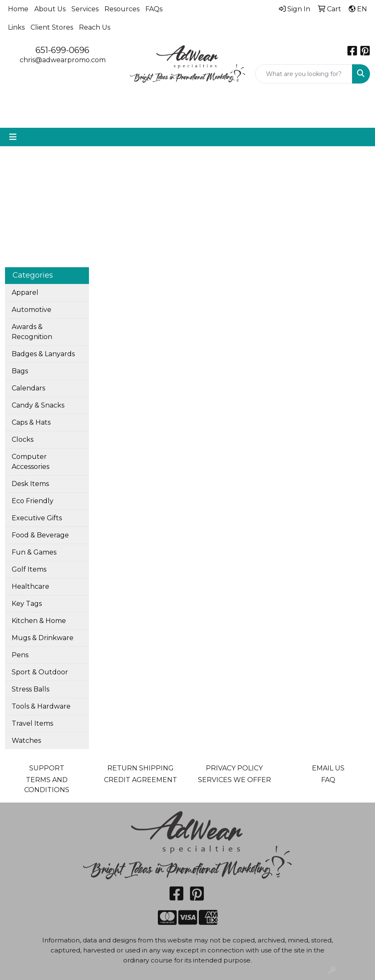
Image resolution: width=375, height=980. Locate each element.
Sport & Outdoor (40, 672)
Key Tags (27, 604)
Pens (20, 655)
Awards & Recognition (32, 332)
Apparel (25, 292)
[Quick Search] (304, 74)
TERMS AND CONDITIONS (47, 785)
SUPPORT (47, 768)
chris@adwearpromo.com (63, 60)
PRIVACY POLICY (234, 768)
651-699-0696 (62, 50)
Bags (20, 371)
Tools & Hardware (41, 706)
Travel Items (32, 723)
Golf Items (29, 569)
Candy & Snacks (38, 405)
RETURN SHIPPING (141, 768)
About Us (50, 9)
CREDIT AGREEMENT (141, 780)
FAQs (154, 9)
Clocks (23, 439)
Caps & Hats (31, 422)
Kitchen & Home (39, 621)
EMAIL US (328, 768)
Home (18, 9)
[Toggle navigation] (13, 137)
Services (85, 9)
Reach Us (95, 27)
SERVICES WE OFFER (234, 780)
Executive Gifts (37, 518)
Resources (122, 9)
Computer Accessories (30, 462)
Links (16, 27)
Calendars (28, 388)
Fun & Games (34, 552)
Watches (26, 741)
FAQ (328, 780)
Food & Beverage (40, 535)
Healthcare (30, 586)
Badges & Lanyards (43, 354)
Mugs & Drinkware (43, 638)
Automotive (32, 310)
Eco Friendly (33, 501)
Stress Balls (30, 689)
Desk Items (30, 484)
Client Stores (52, 27)
